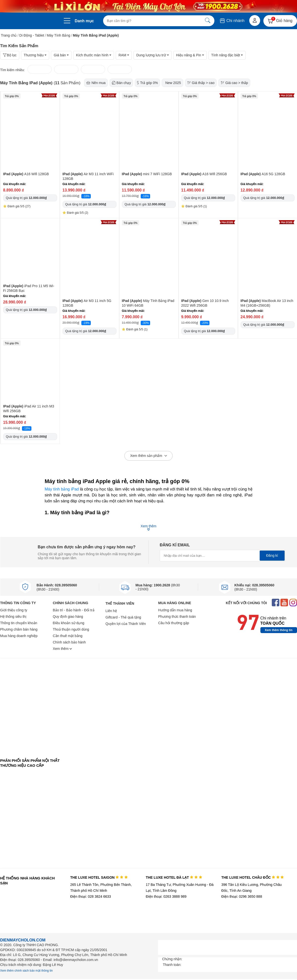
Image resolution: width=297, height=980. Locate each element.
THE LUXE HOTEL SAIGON (99, 877)
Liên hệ (111, 611)
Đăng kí (272, 555)
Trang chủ (9, 35)
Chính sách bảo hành (69, 642)
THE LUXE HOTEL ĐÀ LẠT (174, 877)
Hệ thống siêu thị (13, 617)
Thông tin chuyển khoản (19, 623)
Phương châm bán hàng (19, 629)
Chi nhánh (232, 21)
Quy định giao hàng (68, 617)
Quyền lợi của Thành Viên (126, 624)
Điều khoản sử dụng (69, 623)
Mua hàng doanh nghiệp (19, 636)
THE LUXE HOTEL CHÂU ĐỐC (253, 877)
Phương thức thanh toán (177, 617)
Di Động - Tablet (32, 35)
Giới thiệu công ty (14, 610)
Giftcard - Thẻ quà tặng (123, 617)
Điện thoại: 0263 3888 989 (166, 896)
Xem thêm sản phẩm (148, 456)
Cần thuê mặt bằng (68, 636)
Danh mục (84, 21)
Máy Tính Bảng (58, 35)
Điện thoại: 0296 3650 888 (242, 896)
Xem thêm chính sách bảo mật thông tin (27, 971)
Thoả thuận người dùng (71, 629)
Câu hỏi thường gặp (174, 623)
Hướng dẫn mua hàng (175, 610)
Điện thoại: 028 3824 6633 (91, 896)
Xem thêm (63, 649)
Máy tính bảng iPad (62, 489)
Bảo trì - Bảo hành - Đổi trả (74, 610)
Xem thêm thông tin (279, 630)
